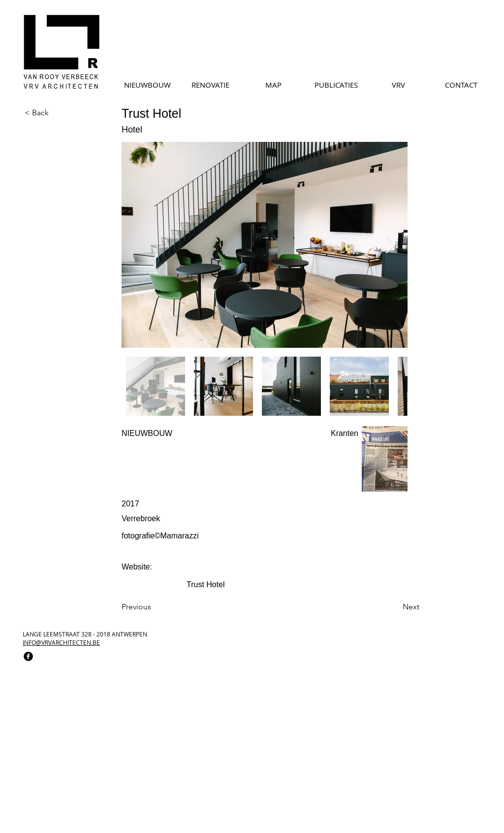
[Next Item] (391, 245)
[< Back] (57, 113)
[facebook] (28, 656)
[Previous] (154, 607)
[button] (238, 551)
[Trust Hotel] (237, 585)
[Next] (389, 607)
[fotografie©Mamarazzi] (200, 536)
